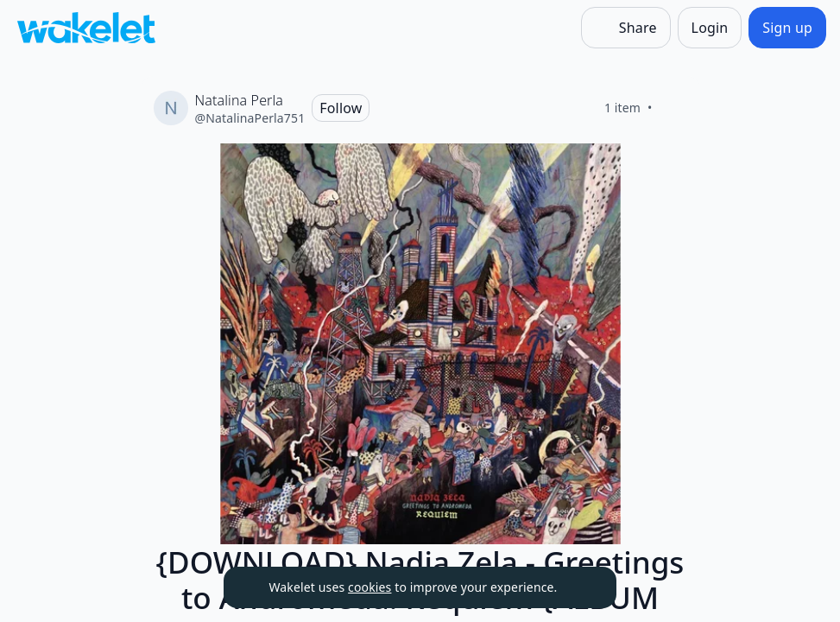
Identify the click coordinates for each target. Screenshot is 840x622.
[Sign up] (787, 28)
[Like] (673, 108)
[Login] (710, 28)
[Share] (626, 28)
